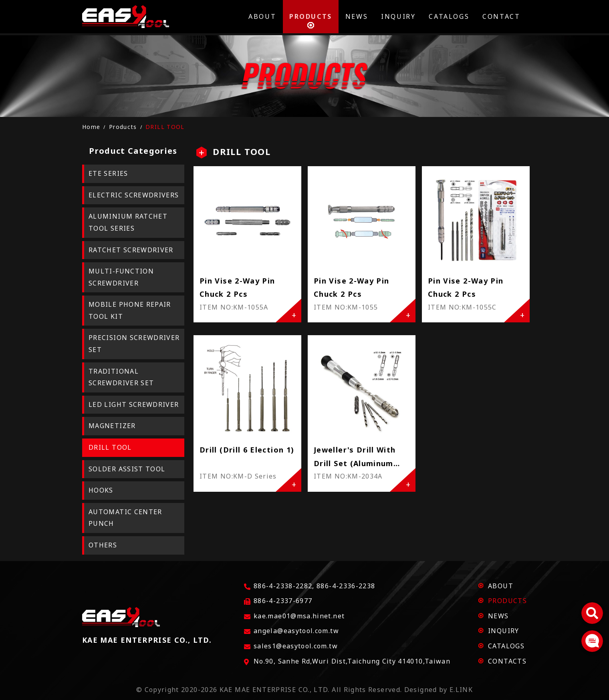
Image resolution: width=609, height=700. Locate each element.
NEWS (498, 616)
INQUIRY (504, 631)
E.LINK (461, 690)
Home (91, 127)
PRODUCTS (507, 601)
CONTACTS (507, 661)
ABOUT (501, 586)
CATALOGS (506, 646)
